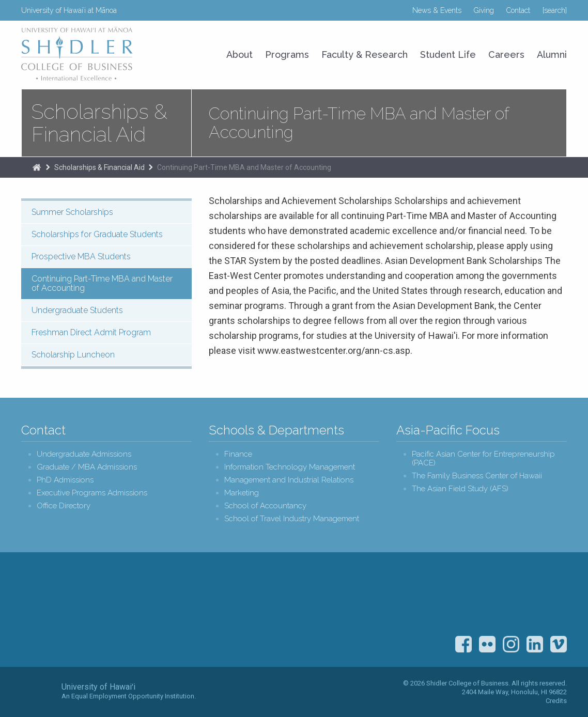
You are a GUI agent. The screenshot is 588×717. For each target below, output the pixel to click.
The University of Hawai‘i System (38, 691)
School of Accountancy (265, 506)
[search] (555, 10)
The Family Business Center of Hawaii (477, 476)
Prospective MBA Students (81, 256)
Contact (518, 10)
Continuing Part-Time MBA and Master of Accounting (244, 167)
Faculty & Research (365, 54)
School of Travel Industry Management (292, 519)
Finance (238, 454)
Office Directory (64, 506)
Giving (484, 10)
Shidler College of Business (107, 611)
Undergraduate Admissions (84, 454)
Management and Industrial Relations (289, 480)
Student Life (448, 54)
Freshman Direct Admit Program (91, 332)
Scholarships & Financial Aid (99, 123)
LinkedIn (535, 644)
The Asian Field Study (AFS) (460, 489)
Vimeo (559, 644)
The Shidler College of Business (37, 167)
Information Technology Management (290, 467)
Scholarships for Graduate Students (97, 234)
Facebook (463, 644)
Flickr (487, 644)
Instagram (511, 644)
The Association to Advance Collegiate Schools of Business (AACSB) (547, 598)
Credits (556, 701)
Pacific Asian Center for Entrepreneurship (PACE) (483, 459)
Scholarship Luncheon (73, 355)
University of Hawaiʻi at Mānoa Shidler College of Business (78, 54)
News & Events (437, 10)
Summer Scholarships (72, 212)
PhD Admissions (65, 480)
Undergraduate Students (77, 310)
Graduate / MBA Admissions (87, 467)
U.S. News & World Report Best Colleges (493, 598)
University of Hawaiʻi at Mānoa (69, 10)
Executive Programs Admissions (92, 493)
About (239, 54)
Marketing (242, 493)
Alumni (552, 54)
